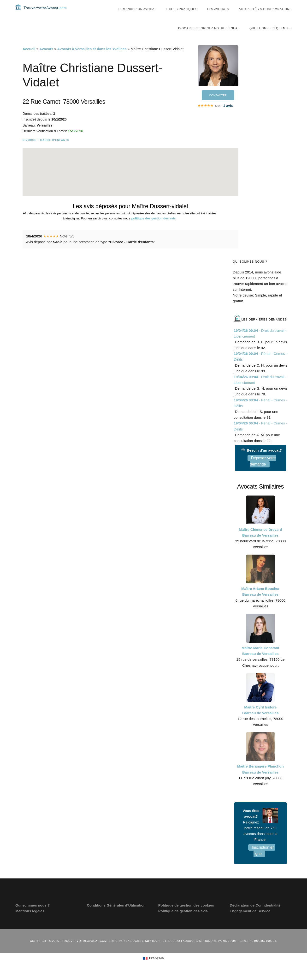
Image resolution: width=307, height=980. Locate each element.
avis (228, 116)
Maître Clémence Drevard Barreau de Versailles (260, 542)
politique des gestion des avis (153, 228)
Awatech (152, 950)
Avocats (46, 58)
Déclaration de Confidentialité (255, 915)
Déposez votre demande (263, 471)
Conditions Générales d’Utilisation (116, 915)
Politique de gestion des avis (183, 921)
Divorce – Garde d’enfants (46, 150)
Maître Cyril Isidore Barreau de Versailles (260, 720)
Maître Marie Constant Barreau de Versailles (260, 660)
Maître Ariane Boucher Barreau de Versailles (260, 601)
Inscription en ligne (263, 860)
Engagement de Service (250, 921)
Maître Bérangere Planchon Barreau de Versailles (260, 779)
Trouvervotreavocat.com (44, 12)
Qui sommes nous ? (32, 915)
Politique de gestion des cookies (186, 915)
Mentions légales (30, 921)
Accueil (29, 58)
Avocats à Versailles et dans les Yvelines (92, 58)
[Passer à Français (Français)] (153, 968)
